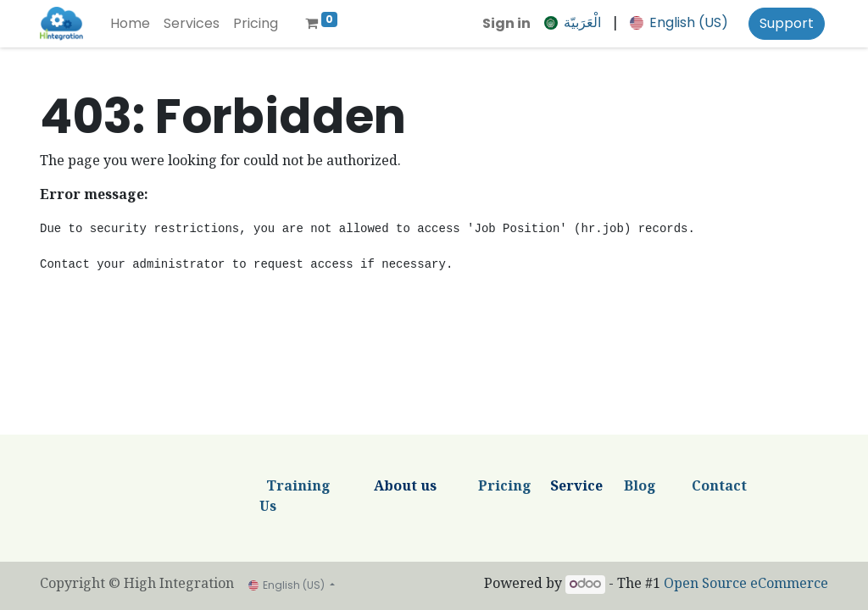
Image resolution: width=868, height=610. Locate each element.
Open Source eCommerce (746, 585)
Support (787, 23)
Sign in (506, 23)
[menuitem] (130, 24)
